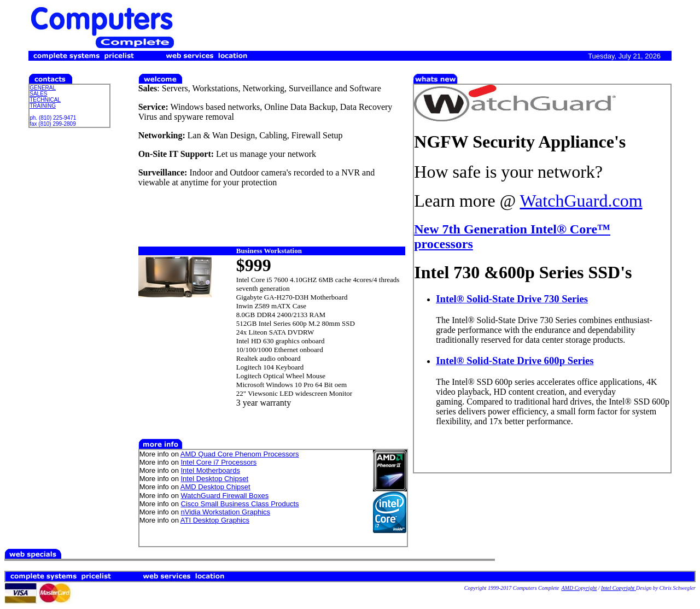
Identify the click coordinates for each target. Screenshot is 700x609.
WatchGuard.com (581, 201)
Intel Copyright (619, 588)
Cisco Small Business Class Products (240, 504)
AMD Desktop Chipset (215, 487)
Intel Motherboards (211, 470)
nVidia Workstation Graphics (226, 512)
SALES (38, 94)
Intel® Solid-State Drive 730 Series (512, 299)
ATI (187, 520)
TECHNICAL (45, 100)
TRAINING (43, 106)
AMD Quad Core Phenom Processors (240, 454)
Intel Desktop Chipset (215, 479)
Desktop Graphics (221, 520)
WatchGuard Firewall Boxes (225, 496)
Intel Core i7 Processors (219, 462)
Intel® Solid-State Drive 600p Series (515, 361)
